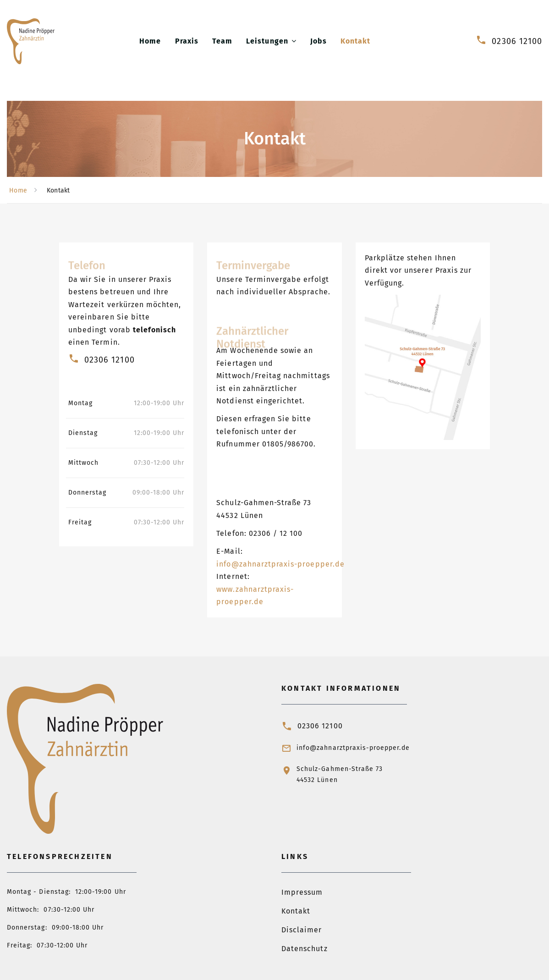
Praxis (187, 41)
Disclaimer (302, 930)
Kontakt (355, 41)
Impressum (302, 892)
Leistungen (267, 41)
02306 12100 (517, 41)
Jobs (318, 41)
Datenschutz (305, 949)
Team (222, 41)
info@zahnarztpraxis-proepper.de (280, 564)
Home (150, 41)
